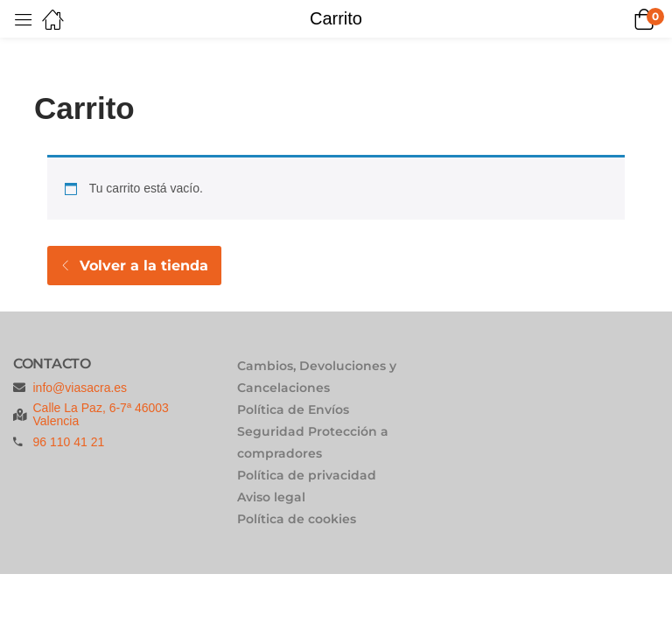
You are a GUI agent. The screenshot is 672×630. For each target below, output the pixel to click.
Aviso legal (271, 497)
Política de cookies (297, 519)
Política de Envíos (293, 409)
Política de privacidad (307, 475)
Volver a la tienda (142, 266)
